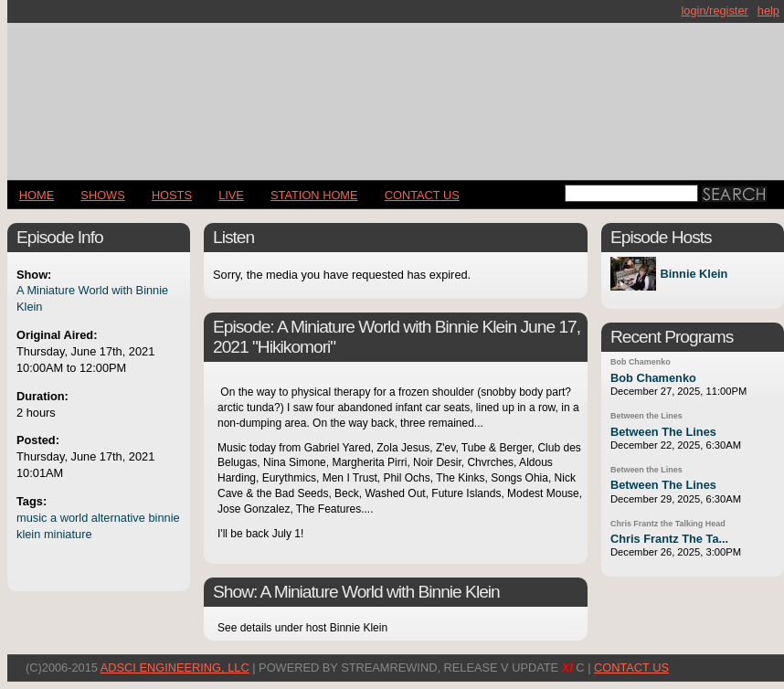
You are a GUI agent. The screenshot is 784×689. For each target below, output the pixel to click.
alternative (118, 518)
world (74, 518)
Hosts (172, 195)
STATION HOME (314, 195)
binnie (164, 518)
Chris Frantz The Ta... (669, 539)
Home (37, 195)
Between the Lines (646, 416)
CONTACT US (422, 195)
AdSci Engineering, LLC (175, 668)
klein (28, 534)
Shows (102, 195)
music (32, 518)
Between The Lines (663, 432)
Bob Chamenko (641, 362)
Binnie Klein (694, 274)
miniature (68, 534)
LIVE (231, 195)
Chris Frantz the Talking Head (668, 524)
